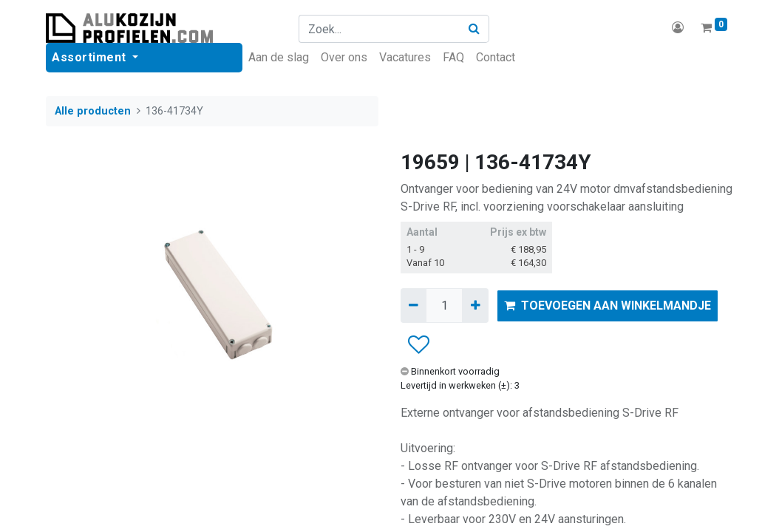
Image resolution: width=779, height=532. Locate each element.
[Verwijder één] (414, 305)
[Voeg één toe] (475, 305)
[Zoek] (474, 29)
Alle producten (93, 111)
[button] (418, 345)
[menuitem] (279, 58)
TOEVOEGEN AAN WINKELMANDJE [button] (608, 306)
